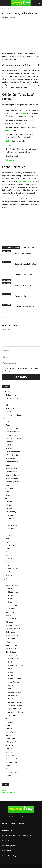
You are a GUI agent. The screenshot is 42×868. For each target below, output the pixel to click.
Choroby (9, 729)
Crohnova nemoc (11, 160)
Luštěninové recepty (16, 665)
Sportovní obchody (13, 475)
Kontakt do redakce (17, 823)
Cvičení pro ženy (12, 398)
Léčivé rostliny (11, 612)
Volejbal (9, 575)
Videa (8, 485)
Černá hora (12, 522)
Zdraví (10, 8)
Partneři (5, 823)
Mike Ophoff (6, 851)
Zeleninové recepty (15, 702)
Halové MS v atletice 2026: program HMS (17, 835)
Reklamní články (12, 462)
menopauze (23, 113)
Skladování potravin (13, 629)
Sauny (8, 465)
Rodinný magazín (9, 793)
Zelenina (11, 609)
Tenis (8, 565)
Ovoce (11, 599)
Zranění (9, 775)
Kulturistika (10, 408)
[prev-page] (4, 318)
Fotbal (8, 538)
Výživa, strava (11, 649)
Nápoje (11, 672)
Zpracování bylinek (15, 705)
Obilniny (11, 595)
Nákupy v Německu (13, 432)
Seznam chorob (12, 759)
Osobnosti (10, 442)
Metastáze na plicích (23, 275)
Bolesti (8, 725)
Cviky (8, 402)
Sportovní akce (11, 468)
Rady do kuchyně (15, 692)
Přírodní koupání (12, 455)
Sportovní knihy (12, 472)
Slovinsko (12, 528)
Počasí (8, 445)
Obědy (11, 675)
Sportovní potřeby (13, 482)
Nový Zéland (13, 525)
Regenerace (10, 752)
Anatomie (9, 722)
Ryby (10, 602)
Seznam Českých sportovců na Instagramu (17, 856)
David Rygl (6, 841)
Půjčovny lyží (11, 458)
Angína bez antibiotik (24, 253)
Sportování (10, 559)
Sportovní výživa (12, 635)
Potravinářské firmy (13, 452)
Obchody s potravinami (14, 438)
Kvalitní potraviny (12, 585)
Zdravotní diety (11, 715)
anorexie (8, 145)
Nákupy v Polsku (12, 435)
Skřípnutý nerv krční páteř (25, 264)
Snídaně (11, 699)
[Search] (39, 3)
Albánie (11, 518)
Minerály (9, 615)
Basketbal (10, 502)
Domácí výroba (14, 659)
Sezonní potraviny (12, 625)
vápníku (8, 130)
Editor (6, 17)
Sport (6, 498)
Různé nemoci (19, 8)
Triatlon (9, 572)
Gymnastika (10, 542)
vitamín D (6, 199)
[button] (4, 3)
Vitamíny (9, 642)
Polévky (11, 685)
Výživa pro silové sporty (14, 415)
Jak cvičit (9, 405)
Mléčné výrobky (14, 592)
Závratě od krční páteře (24, 307)
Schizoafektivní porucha (25, 285)
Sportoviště (10, 562)
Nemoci (9, 735)
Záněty (8, 765)
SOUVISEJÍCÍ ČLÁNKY (11, 248)
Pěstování (9, 622)
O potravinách (11, 619)
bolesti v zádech (22, 85)
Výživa (6, 579)
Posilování (10, 412)
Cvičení (6, 392)
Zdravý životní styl (12, 772)
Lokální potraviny (12, 428)
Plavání (9, 552)
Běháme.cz (6, 790)
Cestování (10, 515)
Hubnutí (9, 582)
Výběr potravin (11, 645)
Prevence (9, 745)
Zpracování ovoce (15, 709)
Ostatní (6, 418)
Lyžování (9, 548)
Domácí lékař (11, 732)
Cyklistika (9, 532)
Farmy (8, 425)
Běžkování (10, 508)
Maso (10, 589)
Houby (11, 662)
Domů (4, 8)
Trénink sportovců (13, 569)
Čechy (8, 492)
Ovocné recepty (14, 682)
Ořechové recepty (15, 679)
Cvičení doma (11, 395)
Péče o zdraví (11, 742)
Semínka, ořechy (14, 605)
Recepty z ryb (13, 695)
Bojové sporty (11, 512)
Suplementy (10, 639)
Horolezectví (10, 545)
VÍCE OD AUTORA (28, 248)
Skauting (9, 555)
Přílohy (11, 689)
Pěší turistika (8, 488)
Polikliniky (10, 448)
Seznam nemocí (12, 762)
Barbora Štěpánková (9, 846)
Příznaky (9, 749)
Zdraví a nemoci (12, 769)
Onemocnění (11, 739)
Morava (9, 495)
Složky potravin (11, 632)
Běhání (8, 505)
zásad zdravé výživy (25, 181)
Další (8, 422)
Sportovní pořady (12, 478)
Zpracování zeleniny (16, 712)
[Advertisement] (21, 35)
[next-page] (7, 318)
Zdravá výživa (11, 652)
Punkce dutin (20, 296)
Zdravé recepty (11, 655)
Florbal (8, 535)
